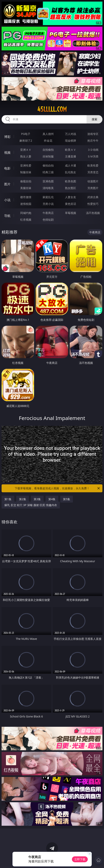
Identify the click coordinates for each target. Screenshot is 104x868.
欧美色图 (71, 181)
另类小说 (48, 204)
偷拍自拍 (48, 165)
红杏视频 (26, 220)
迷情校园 (26, 204)
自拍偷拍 (48, 150)
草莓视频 (71, 213)
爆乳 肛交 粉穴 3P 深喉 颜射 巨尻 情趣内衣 (31, 505)
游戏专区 (93, 134)
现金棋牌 (71, 141)
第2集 (23, 499)
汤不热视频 (93, 213)
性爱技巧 (93, 204)
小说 (7, 200)
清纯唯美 (48, 188)
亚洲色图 (48, 181)
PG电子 (26, 134)
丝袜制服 (48, 156)
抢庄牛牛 (93, 141)
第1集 (8, 499)
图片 (7, 184)
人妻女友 (71, 197)
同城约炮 (26, 213)
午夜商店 (48, 213)
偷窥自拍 (26, 181)
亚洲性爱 (26, 165)
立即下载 (80, 859)
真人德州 (48, 134)
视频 (7, 153)
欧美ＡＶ (71, 150)
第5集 (67, 499)
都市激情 (26, 197)
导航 (7, 216)
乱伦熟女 (71, 172)
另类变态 (93, 172)
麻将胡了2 (26, 141)
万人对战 (71, 134)
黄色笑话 (71, 204)
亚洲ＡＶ (26, 150)
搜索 (94, 119)
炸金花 (48, 141)
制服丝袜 (26, 172)
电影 (7, 168)
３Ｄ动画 (93, 150)
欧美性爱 (93, 165)
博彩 (7, 137)
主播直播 (71, 156)
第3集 (37, 499)
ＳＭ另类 (93, 156)
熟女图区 (71, 188)
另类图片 (93, 188)
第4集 (52, 499)
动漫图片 (93, 181)
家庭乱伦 (48, 197)
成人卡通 (71, 165)
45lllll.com (52, 109)
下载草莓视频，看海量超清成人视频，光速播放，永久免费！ (58, 488)
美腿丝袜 (26, 188)
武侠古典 (93, 197)
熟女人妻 (26, 156)
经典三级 (48, 172)
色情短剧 (48, 220)
